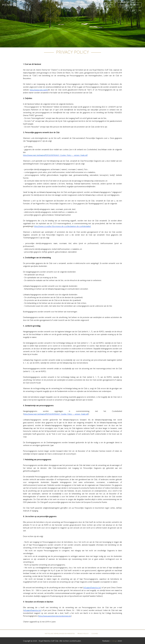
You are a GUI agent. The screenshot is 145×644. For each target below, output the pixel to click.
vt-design (114, 641)
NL (140, 10)
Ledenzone (107, 5)
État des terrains (130, 5)
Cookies (95, 634)
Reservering (87, 5)
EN (134, 10)
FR (127, 10)
